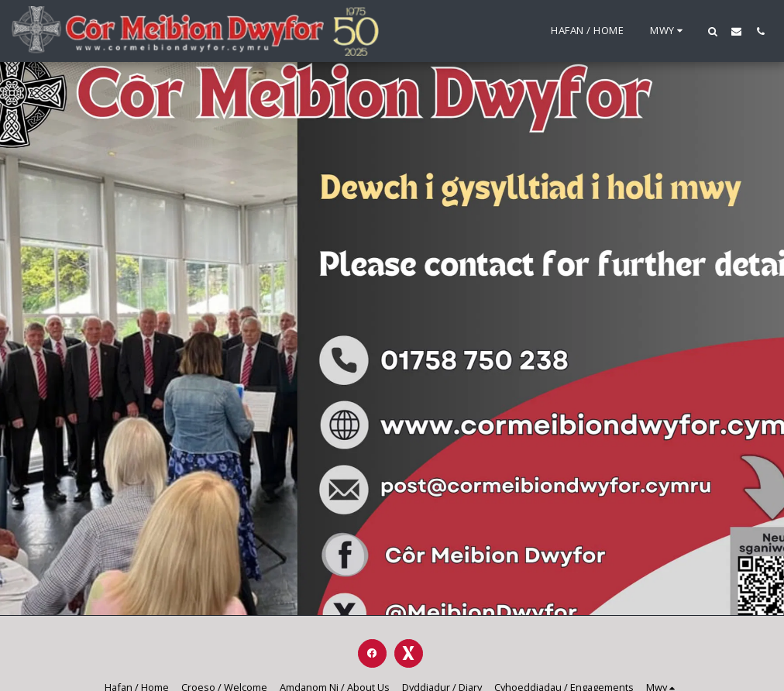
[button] (712, 31)
